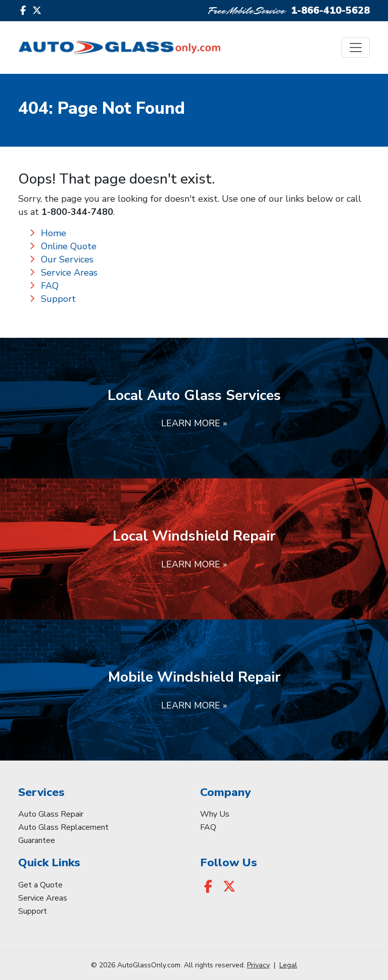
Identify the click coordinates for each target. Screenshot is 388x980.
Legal (288, 965)
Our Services (67, 259)
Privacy (258, 965)
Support (58, 299)
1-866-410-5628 (330, 10)
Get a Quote (40, 885)
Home (54, 233)
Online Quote (69, 246)
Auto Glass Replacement (63, 827)
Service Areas (69, 273)
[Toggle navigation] (356, 48)
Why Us (215, 814)
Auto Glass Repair (51, 814)
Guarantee (37, 840)
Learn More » (194, 423)
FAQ (50, 286)
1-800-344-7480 (77, 212)
